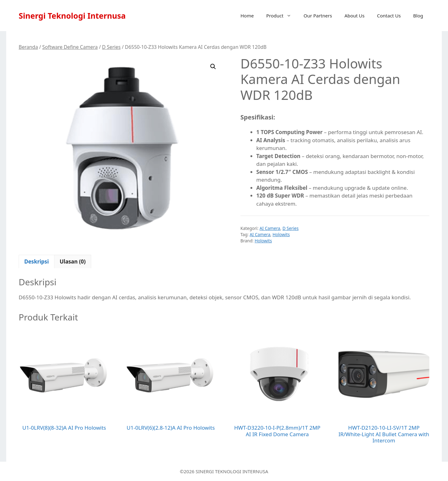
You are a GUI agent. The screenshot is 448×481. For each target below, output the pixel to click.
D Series (111, 47)
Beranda (28, 47)
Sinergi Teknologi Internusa (72, 16)
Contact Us (389, 16)
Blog (418, 16)
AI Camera (270, 228)
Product (282, 16)
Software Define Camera (70, 47)
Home (247, 16)
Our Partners (318, 16)
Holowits (281, 234)
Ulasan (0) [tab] (73, 262)
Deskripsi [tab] (37, 262)
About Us (355, 16)
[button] (213, 67)
